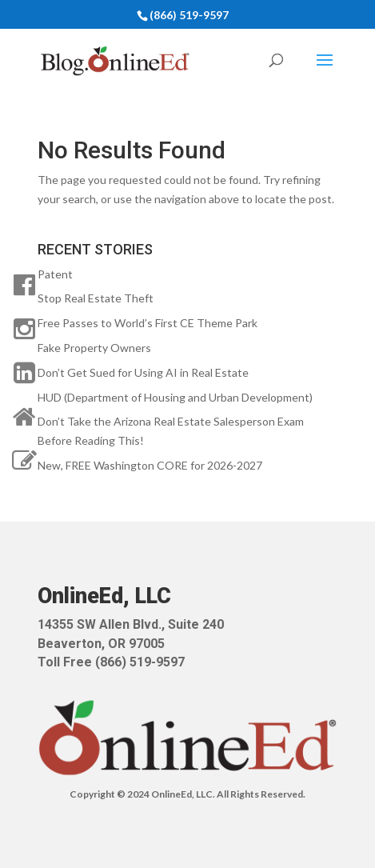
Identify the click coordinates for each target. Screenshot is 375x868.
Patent (55, 274)
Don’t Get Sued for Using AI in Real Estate (143, 372)
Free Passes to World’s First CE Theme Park (148, 323)
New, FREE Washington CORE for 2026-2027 (150, 465)
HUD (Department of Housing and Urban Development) (175, 397)
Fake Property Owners (94, 348)
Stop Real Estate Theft (96, 298)
